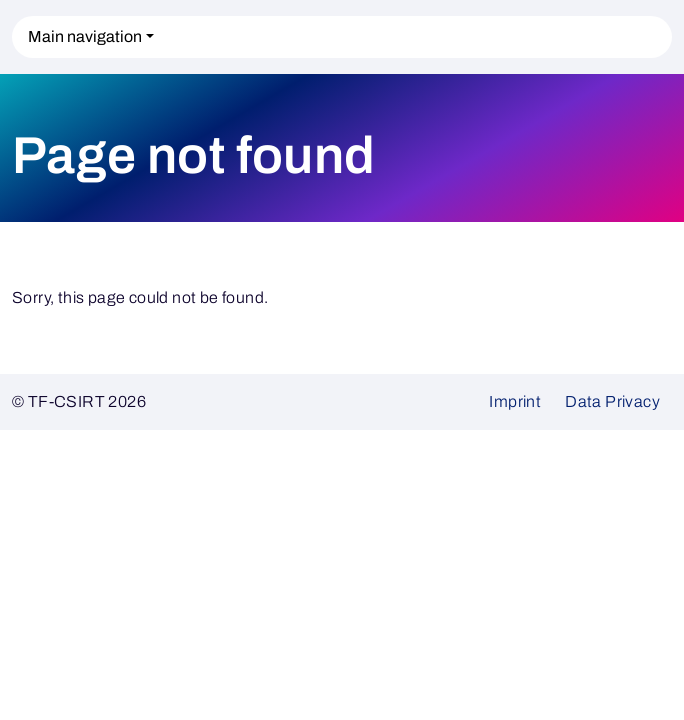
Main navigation (85, 36)
